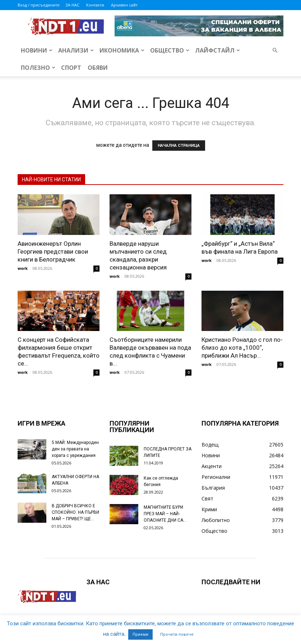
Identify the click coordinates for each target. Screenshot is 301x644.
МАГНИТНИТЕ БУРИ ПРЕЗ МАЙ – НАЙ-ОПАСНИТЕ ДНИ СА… (165, 514)
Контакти (95, 5)
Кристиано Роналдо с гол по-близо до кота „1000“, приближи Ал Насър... (242, 348)
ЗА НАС (72, 5)
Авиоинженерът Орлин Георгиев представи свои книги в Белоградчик (53, 251)
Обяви (98, 68)
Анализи (76, 50)
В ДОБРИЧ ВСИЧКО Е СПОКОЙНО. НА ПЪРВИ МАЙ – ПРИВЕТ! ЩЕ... (75, 512)
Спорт (71, 68)
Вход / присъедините (39, 5)
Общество (170, 50)
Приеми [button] (140, 634)
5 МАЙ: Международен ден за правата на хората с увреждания (75, 449)
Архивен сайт (124, 5)
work (23, 268)
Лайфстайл (217, 50)
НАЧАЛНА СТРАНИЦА (179, 146)
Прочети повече (177, 634)
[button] (275, 51)
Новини (37, 50)
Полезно (38, 68)
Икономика (122, 50)
